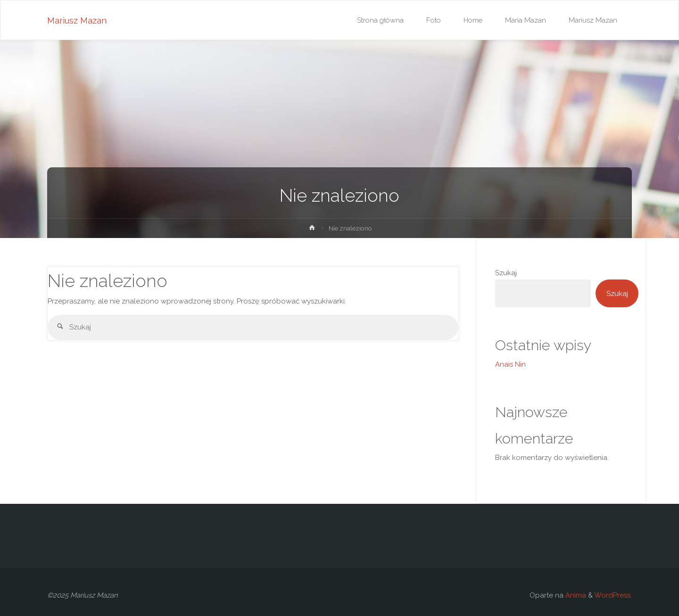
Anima (575, 595)
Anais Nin (510, 364)
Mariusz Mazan (77, 21)
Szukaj (506, 273)
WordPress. (613, 595)
